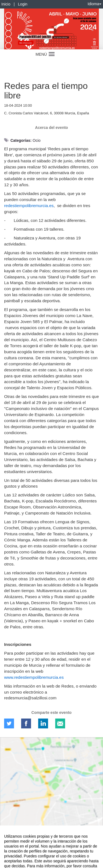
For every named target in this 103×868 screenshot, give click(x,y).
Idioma (94, 4)
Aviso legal (8, 844)
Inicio (6, 4)
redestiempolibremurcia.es (29, 206)
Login (23, 4)
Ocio (37, 140)
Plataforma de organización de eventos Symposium (51, 853)
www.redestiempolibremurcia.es (34, 677)
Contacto (25, 844)
